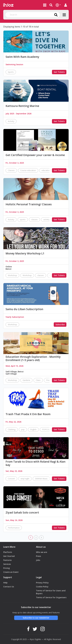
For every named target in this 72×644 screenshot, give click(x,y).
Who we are (42, 552)
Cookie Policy (42, 587)
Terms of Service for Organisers (51, 597)
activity (46, 219)
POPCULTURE (48, 429)
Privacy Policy (42, 583)
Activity (11, 121)
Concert (11, 479)
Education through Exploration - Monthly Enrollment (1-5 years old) (33, 358)
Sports (11, 72)
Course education (28, 170)
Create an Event (11, 572)
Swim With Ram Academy (22, 57)
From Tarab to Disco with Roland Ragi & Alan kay (36, 463)
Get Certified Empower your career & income (35, 155)
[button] (58, 5)
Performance (14, 528)
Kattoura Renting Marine (22, 106)
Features (7, 560)
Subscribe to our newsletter (36, 618)
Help (5, 583)
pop (23, 429)
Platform (8, 552)
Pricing (6, 568)
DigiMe (38, 639)
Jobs (38, 560)
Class (38, 380)
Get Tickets (59, 72)
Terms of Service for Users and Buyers (51, 592)
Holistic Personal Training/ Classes (29, 204)
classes (34, 219)
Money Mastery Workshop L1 (25, 253)
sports (23, 219)
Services (7, 564)
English (33, 429)
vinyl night (25, 479)
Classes (11, 170)
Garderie (26, 380)
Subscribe (60, 324)
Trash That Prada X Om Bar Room (28, 414)
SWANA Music (41, 479)
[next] (41, 538)
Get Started (9, 556)
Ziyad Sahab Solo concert (22, 513)
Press (38, 556)
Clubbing (12, 429)
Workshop (12, 275)
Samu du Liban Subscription (24, 309)
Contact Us (9, 587)
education (46, 170)
